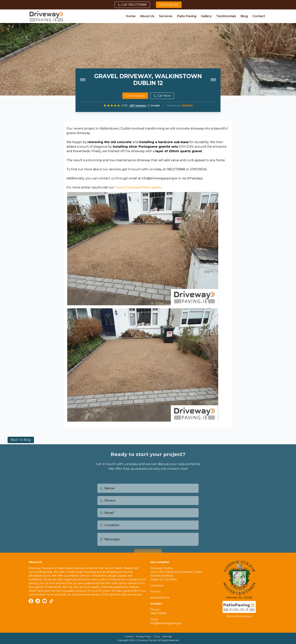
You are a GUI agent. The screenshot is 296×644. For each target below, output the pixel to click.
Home (131, 16)
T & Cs (157, 636)
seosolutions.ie (160, 598)
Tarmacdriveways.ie (239, 616)
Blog (244, 16)
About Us (147, 16)
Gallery (206, 16)
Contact (259, 16)
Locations (157, 585)
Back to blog (21, 440)
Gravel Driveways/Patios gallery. (139, 187)
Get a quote (169, 5)
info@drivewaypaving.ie (166, 623)
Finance (155, 592)
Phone (106, 506)
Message (109, 546)
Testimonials (226, 16)
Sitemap (167, 636)
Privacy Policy (143, 636)
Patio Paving (187, 16)
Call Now (162, 96)
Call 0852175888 (132, 5)
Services (166, 16)
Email (106, 519)
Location (108, 532)
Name (106, 494)
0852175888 (158, 613)
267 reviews (138, 106)
